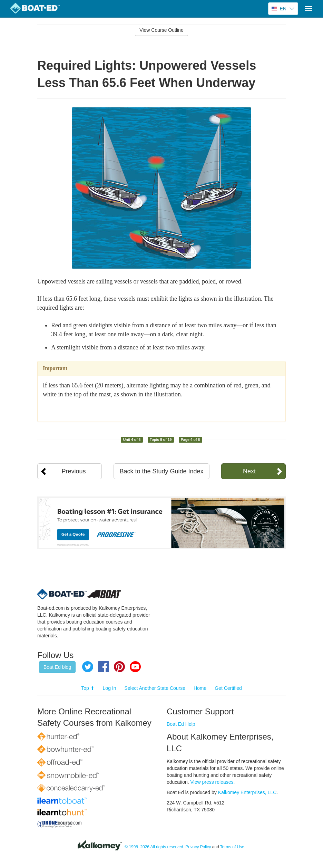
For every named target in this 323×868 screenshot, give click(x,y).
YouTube (135, 667)
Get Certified (228, 688)
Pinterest (119, 667)
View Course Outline (161, 30)
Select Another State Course (155, 688)
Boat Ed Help (181, 724)
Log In (110, 688)
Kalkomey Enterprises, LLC (247, 792)
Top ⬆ (88, 688)
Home (200, 688)
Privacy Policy (198, 847)
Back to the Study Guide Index (161, 471)
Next (249, 471)
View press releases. (213, 782)
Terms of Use (232, 847)
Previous (74, 471)
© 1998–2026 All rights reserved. (154, 847)
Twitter (88, 667)
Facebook (104, 667)
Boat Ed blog (57, 667)
